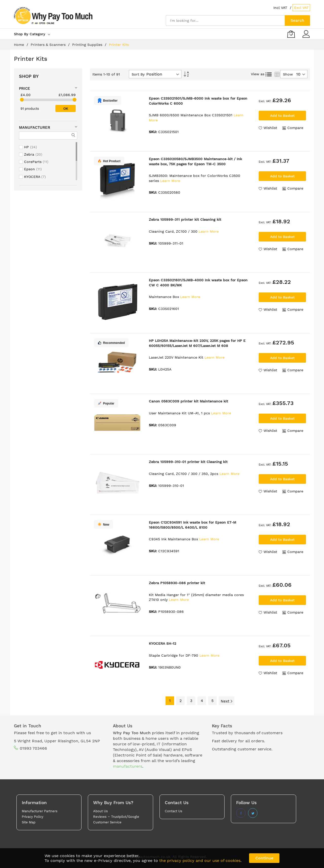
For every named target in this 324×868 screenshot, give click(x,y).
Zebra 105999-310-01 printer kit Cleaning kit (188, 462)
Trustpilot (119, 817)
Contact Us (174, 811)
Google (134, 817)
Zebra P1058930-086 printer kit (177, 583)
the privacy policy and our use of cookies (200, 861)
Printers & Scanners (49, 45)
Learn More (170, 181)
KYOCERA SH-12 (163, 643)
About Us (100, 811)
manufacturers (128, 766)
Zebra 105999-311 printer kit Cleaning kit (185, 219)
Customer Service (107, 822)
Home (20, 45)
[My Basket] (291, 34)
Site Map (29, 822)
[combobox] (225, 21)
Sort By (138, 74)
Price (25, 88)
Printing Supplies (88, 45)
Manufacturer (35, 127)
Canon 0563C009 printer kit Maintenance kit (188, 401)
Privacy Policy (33, 817)
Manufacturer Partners (40, 811)
